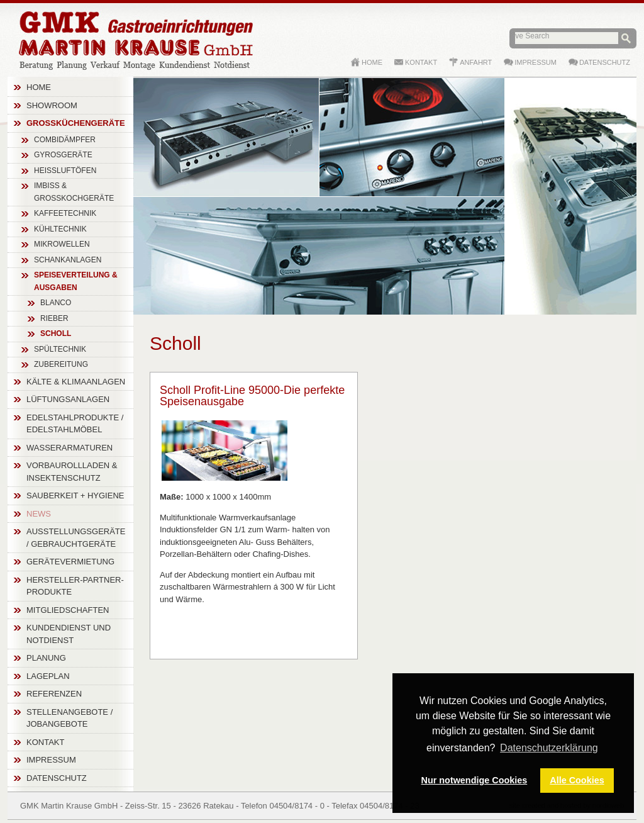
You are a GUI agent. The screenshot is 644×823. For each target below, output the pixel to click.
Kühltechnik (60, 229)
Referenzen (54, 694)
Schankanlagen (68, 260)
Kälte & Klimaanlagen (76, 382)
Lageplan (48, 676)
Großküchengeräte (76, 123)
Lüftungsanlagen (68, 399)
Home (39, 87)
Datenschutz (57, 778)
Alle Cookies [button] (577, 780)
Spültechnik (60, 349)
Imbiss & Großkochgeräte (74, 192)
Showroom (52, 105)
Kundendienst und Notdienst (69, 634)
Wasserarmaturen (69, 448)
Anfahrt (476, 62)
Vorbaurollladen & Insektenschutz (72, 472)
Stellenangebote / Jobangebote (69, 718)
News (39, 514)
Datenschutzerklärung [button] (549, 748)
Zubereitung (61, 364)
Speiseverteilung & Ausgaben (76, 281)
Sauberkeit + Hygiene (75, 495)
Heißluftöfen (65, 171)
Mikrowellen (62, 244)
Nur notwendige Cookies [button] (475, 780)
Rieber (54, 318)
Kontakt (45, 742)
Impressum (51, 760)
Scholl (56, 333)
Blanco (56, 303)
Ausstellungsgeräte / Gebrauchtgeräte (76, 538)
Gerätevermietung (70, 562)
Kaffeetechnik (65, 213)
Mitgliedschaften (68, 610)
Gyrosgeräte (63, 155)
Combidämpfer (65, 140)
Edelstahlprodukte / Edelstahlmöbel (75, 424)
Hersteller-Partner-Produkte (75, 586)
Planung (46, 658)
